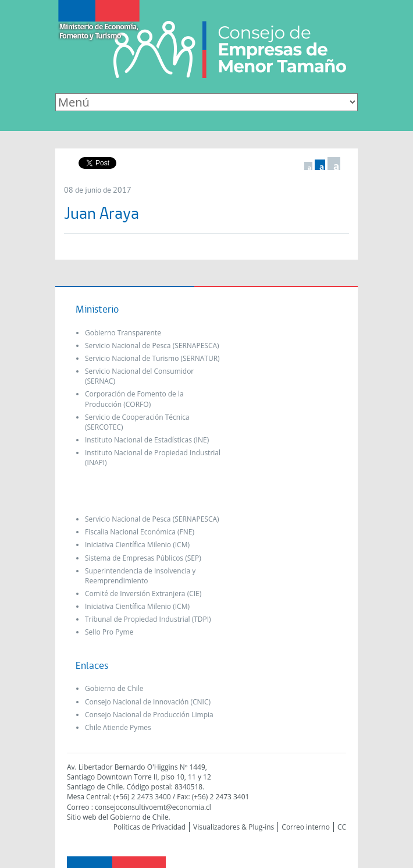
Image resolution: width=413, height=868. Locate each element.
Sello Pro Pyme (109, 632)
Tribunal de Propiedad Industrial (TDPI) (148, 619)
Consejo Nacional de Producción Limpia (149, 715)
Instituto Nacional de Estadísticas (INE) (147, 440)
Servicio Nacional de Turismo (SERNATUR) (152, 358)
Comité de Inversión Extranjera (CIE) (143, 594)
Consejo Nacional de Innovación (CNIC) (148, 702)
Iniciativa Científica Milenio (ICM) (137, 545)
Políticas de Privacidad (149, 827)
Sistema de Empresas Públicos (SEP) (143, 558)
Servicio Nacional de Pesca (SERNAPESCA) (152, 346)
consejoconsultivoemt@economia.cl (153, 807)
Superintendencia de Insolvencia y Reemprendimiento (140, 576)
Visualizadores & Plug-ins (234, 827)
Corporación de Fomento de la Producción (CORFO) (134, 399)
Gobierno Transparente (123, 333)
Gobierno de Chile (114, 688)
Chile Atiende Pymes (118, 727)
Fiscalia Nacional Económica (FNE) (140, 532)
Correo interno (306, 827)
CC (342, 827)
